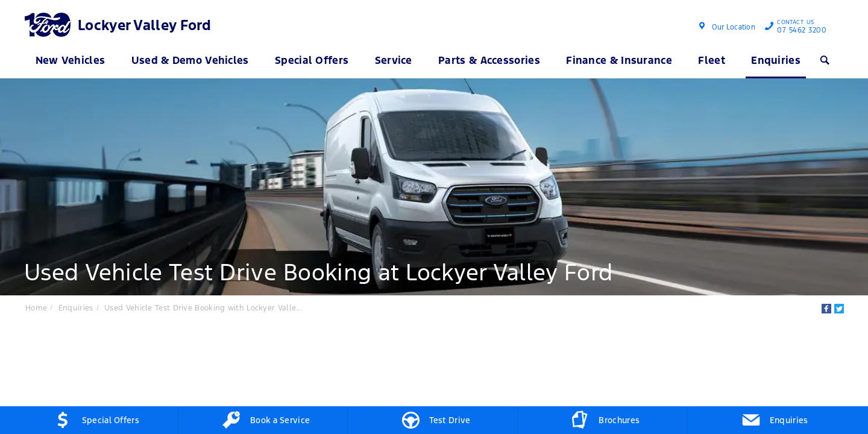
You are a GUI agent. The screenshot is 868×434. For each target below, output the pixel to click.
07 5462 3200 (799, 28)
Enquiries (776, 60)
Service (394, 60)
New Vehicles (71, 60)
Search (824, 60)
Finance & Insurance (619, 60)
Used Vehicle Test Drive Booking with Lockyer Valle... (203, 308)
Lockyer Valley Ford (145, 25)
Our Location (734, 27)
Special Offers (312, 60)
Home (36, 308)
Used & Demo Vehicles (190, 60)
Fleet (712, 60)
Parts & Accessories (489, 60)
